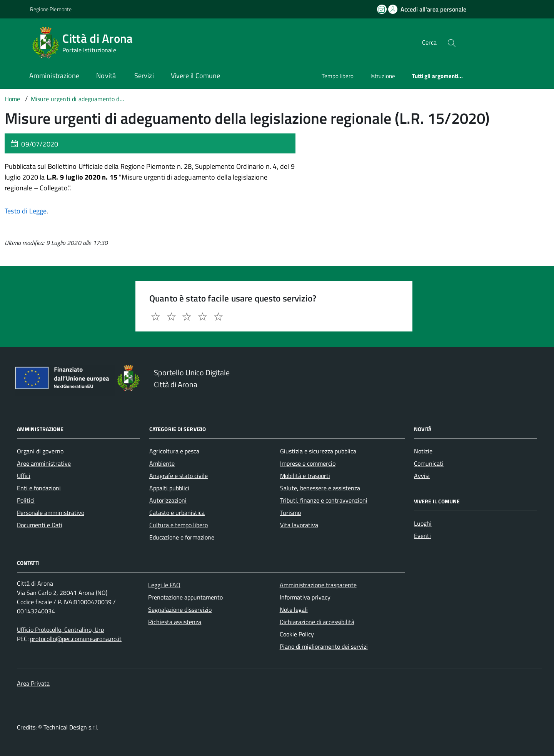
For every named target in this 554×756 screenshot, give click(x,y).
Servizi (144, 76)
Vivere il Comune (195, 76)
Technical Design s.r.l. (71, 727)
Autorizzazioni (168, 500)
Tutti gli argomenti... (438, 76)
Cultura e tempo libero (179, 525)
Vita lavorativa (299, 525)
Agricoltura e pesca (174, 451)
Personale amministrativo (51, 513)
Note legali (294, 609)
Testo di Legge (26, 211)
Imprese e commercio (308, 463)
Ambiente (162, 463)
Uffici (24, 476)
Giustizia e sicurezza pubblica (318, 451)
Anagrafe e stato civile (179, 476)
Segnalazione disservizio (180, 609)
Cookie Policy (297, 634)
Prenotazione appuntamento (185, 597)
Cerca (429, 42)
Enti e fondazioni (39, 488)
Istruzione (383, 76)
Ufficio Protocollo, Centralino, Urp (60, 629)
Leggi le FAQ (164, 585)
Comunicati (429, 463)
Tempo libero (338, 76)
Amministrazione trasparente (318, 585)
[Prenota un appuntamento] (382, 9)
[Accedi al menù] (17, 41)
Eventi (422, 536)
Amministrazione (54, 76)
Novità (107, 76)
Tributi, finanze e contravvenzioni (324, 500)
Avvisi (422, 476)
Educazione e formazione (182, 537)
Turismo (290, 513)
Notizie (423, 451)
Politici (26, 500)
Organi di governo (40, 451)
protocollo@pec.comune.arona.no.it (76, 639)
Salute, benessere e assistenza (320, 488)
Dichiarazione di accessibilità (317, 622)
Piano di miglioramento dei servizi (324, 646)
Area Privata (33, 683)
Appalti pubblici (169, 488)
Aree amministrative (44, 463)
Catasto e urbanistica (177, 513)
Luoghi (423, 523)
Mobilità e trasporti (305, 476)
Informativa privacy (305, 597)
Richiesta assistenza (175, 622)
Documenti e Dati (40, 525)
